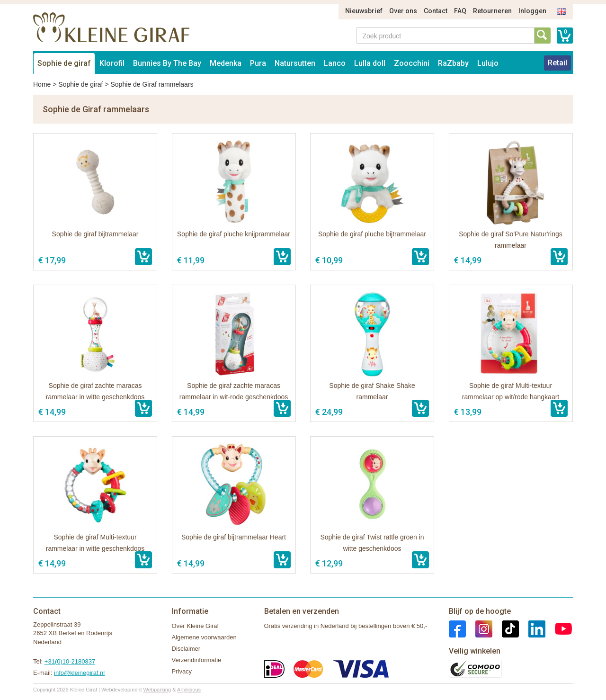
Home (42, 84)
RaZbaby (453, 63)
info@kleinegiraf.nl (79, 673)
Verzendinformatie (197, 660)
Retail (557, 63)
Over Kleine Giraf (196, 626)
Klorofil (112, 63)
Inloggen (532, 11)
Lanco (335, 63)
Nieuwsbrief (364, 11)
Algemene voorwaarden (204, 637)
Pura (258, 63)
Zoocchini (412, 63)
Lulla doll (370, 63)
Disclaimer (186, 649)
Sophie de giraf (64, 63)
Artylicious (189, 690)
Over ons (403, 11)
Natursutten (295, 63)
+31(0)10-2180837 (70, 661)
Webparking (157, 690)
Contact (436, 11)
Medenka (226, 63)
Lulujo (488, 63)
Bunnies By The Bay (167, 63)
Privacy (182, 671)
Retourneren (492, 11)
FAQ (460, 11)
